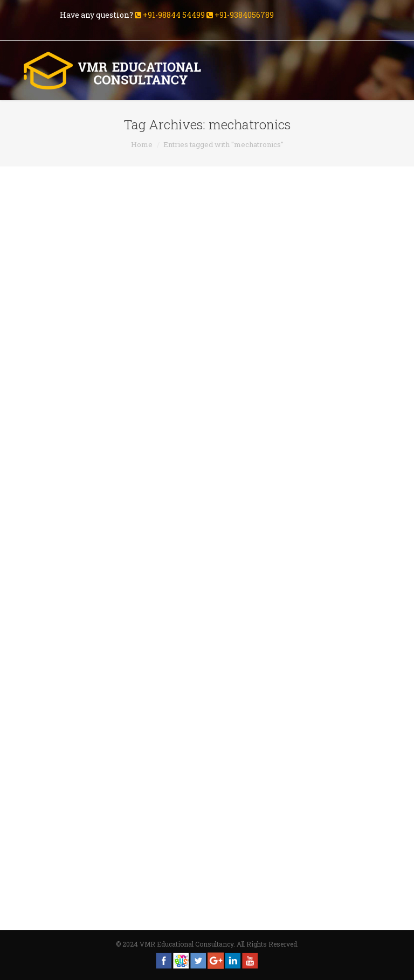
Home (142, 144)
